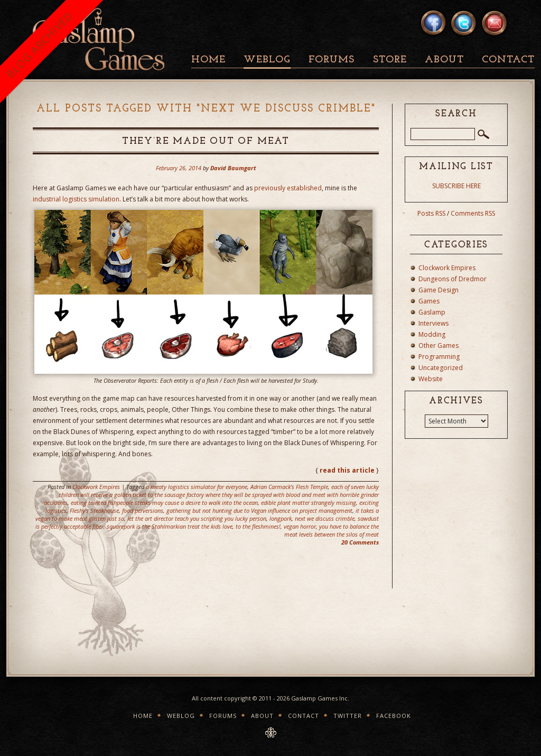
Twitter (348, 716)
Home (208, 60)
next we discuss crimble (325, 518)
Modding (432, 334)
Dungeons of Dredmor (453, 279)
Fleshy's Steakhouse (94, 510)
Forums (332, 60)
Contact (508, 60)
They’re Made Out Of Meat (206, 141)
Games (429, 301)
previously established (288, 188)
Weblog (267, 60)
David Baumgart (233, 168)
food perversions (143, 510)
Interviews (433, 323)
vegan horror (300, 526)
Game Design (439, 290)
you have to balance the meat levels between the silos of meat (332, 530)
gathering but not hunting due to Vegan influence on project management (259, 510)
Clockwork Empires (96, 487)
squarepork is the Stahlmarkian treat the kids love (170, 526)
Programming (439, 357)
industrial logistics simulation (76, 199)
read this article (347, 470)
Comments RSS (473, 213)
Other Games (439, 345)
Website (431, 379)
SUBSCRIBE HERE (456, 186)
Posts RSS (431, 213)
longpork (281, 518)
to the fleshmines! (258, 526)
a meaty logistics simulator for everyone (197, 487)
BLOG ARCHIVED (39, 45)
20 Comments (360, 542)
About (444, 60)
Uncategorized (441, 368)
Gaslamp (432, 312)
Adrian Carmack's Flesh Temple (289, 487)
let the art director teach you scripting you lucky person (197, 518)
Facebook (394, 716)
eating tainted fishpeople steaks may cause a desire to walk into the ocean (164, 503)
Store (390, 60)
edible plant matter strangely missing (309, 503)
